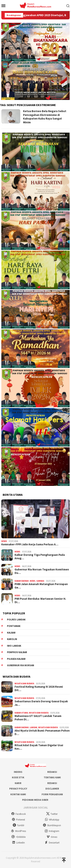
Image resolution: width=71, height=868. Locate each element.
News (4, 541)
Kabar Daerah (22, 581)
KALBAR (11, 633)
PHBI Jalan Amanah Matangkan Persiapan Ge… (41, 586)
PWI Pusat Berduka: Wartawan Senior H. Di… (40, 600)
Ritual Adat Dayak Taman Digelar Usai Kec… (39, 747)
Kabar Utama (21, 713)
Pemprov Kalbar (17, 652)
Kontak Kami (18, 794)
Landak (34, 727)
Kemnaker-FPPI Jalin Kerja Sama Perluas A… (30, 544)
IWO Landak (14, 646)
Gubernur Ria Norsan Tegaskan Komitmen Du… (42, 571)
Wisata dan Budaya (24, 683)
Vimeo (52, 837)
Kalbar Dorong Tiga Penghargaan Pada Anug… (40, 557)
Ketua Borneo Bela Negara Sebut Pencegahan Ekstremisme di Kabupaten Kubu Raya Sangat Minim (45, 117)
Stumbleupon (52, 825)
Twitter (52, 814)
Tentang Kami (52, 777)
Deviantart (52, 843)
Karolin (12, 639)
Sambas (40, 581)
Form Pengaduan (52, 794)
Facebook (18, 814)
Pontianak (14, 626)
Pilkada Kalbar (16, 659)
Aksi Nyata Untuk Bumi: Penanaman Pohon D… (42, 732)
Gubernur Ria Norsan (21, 665)
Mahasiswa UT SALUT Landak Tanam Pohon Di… (38, 718)
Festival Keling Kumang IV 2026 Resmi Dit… (39, 688)
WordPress (18, 831)
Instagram (52, 831)
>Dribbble (18, 837)
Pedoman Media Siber (35, 800)
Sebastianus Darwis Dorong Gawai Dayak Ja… (41, 703)
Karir (18, 783)
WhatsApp (52, 820)
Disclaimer (52, 789)
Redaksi (52, 772)
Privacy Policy (18, 789)
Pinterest (18, 820)
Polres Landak (16, 620)
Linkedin (18, 843)
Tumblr (18, 825)
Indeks (18, 772)
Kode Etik (18, 777)
